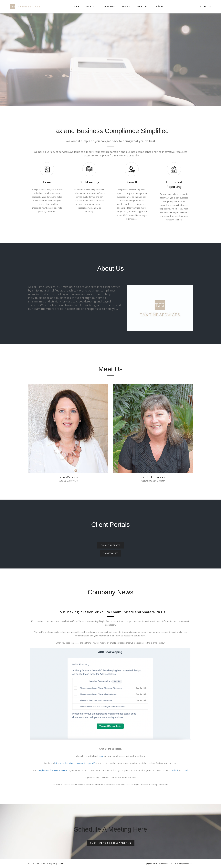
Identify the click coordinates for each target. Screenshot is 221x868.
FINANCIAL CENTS (111, 547)
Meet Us (126, 6)
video (101, 756)
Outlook (174, 770)
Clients (160, 6)
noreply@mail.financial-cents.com (52, 770)
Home (76, 6)
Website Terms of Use (37, 863)
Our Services (108, 6)
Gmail (185, 770)
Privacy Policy (52, 863)
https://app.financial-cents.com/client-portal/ (74, 763)
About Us (91, 6)
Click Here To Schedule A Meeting (111, 843)
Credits (62, 863)
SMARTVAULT (111, 555)
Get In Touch (143, 6)
